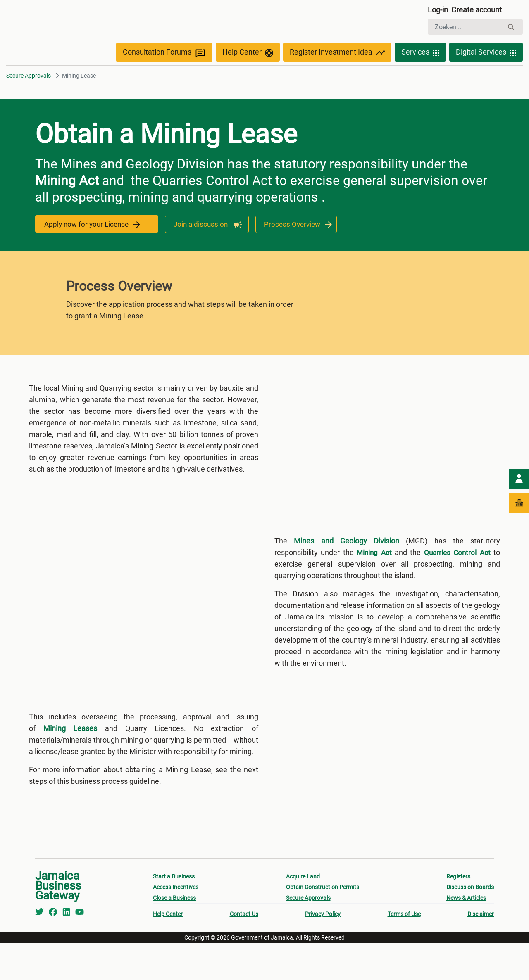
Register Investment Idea (337, 71)
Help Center (248, 71)
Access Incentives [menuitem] (176, 924)
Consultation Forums (164, 71)
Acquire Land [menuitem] (303, 913)
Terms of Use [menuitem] (404, 951)
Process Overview (293, 243)
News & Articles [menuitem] (466, 935)
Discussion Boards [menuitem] (470, 924)
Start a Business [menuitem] (174, 913)
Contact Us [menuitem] (244, 951)
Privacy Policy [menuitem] (323, 951)
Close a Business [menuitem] (174, 935)
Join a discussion (201, 243)
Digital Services (486, 71)
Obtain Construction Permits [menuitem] (323, 924)
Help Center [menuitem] (168, 951)
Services (420, 71)
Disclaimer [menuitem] (481, 951)
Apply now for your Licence (93, 243)
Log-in (439, 11)
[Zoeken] (466, 28)
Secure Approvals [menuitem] (308, 935)
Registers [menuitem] (458, 913)
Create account (482, 11)
